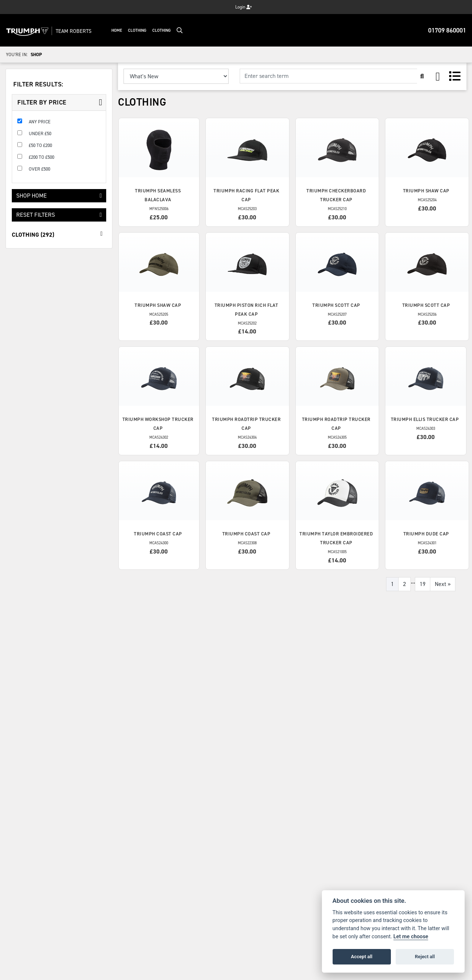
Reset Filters (59, 215)
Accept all (362, 957)
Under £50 (40, 133)
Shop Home (59, 196)
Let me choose (411, 937)
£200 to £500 (41, 157)
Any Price (40, 122)
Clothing (138, 30)
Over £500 (39, 169)
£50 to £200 (40, 145)
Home (117, 30)
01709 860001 (447, 30)
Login (244, 7)
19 (423, 584)
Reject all (425, 957)
